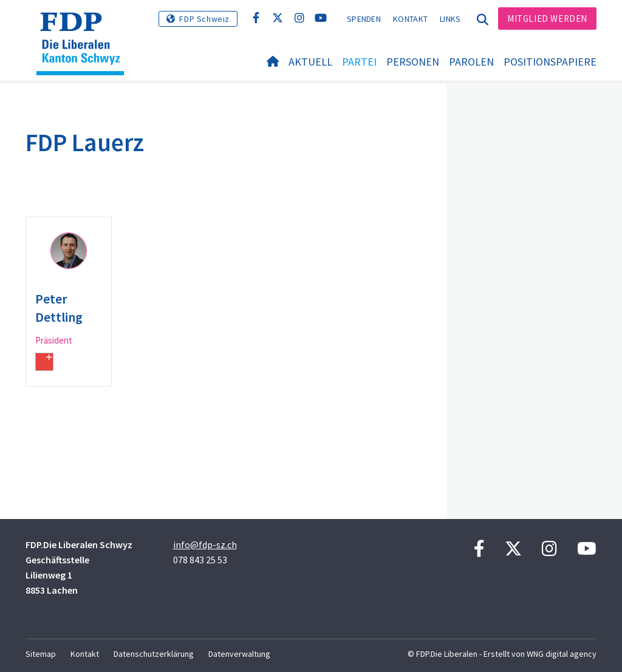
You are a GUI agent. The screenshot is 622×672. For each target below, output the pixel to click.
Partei (359, 62)
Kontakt (410, 19)
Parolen (471, 62)
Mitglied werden (547, 19)
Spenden (364, 19)
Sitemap (41, 654)
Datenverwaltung (239, 654)
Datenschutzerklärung (154, 654)
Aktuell (310, 62)
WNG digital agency (562, 654)
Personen (413, 62)
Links (450, 19)
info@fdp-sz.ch (205, 545)
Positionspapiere (550, 62)
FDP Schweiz (204, 19)
